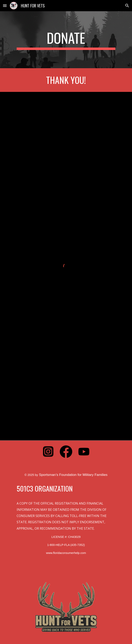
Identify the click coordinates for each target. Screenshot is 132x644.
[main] (66, 40)
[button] (5, 6)
